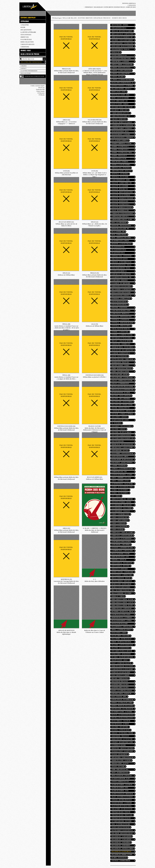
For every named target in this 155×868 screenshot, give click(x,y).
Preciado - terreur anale (120, 678)
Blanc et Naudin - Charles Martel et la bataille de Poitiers (122, 104)
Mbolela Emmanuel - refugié (121, 578)
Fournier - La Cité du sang (120, 332)
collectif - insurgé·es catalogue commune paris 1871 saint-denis (122, 199)
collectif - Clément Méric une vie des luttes (122, 183)
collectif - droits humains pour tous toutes (122, 192)
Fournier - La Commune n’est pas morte (122, 335)
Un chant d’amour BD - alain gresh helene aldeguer (121, 779)
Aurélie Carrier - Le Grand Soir (122, 65)
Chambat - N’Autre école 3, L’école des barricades (120, 147)
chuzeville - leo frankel (120, 174)
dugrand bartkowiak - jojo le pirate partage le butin (121, 265)
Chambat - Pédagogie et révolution (119, 156)
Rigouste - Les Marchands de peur (123, 715)
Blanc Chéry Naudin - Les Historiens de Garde (120, 101)
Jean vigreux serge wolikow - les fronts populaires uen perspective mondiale (123, 439)
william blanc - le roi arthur (121, 836)
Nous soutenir (26, 73)
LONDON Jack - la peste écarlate (122, 536)
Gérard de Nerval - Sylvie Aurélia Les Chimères (123, 347)
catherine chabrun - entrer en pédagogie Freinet (122, 129)
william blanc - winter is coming (122, 849)
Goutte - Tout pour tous (119, 356)
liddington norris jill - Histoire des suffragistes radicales (122, 499)
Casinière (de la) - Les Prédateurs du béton (122, 126)
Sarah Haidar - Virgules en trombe (120, 736)
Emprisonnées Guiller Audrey (121, 286)
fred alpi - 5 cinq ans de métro (121, 341)
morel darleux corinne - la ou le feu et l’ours (122, 603)
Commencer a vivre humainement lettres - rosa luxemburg (122, 214)
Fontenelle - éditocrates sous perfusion (122, 317)
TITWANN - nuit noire (118, 767)
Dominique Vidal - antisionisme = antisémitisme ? (122, 256)
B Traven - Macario (118, 77)
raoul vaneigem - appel (119, 697)
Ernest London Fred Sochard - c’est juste (121, 293)
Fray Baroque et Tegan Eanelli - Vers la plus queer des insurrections (122, 338)
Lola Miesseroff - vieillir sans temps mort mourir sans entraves (122, 505)
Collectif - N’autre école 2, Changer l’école (121, 205)
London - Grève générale (120, 520)
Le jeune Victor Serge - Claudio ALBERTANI (122, 475)
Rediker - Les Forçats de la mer (122, 703)
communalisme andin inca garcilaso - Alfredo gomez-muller (121, 217)
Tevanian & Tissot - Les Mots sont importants (122, 752)
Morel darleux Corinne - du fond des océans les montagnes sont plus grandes (122, 600)
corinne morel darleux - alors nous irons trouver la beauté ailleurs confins (122, 220)
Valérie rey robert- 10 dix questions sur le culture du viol (122, 788)
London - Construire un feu (120, 514)
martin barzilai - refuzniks (121, 566)
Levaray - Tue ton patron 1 (120, 490)
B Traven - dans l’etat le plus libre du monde (121, 68)
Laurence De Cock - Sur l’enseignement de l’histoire (121, 472)
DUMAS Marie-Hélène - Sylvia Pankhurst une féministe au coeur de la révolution (121, 268)
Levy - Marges (116, 496)
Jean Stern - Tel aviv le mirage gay (121, 433)
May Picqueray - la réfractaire (122, 575)
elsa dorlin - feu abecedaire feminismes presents (121, 284)
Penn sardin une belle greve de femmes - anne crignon (122, 651)
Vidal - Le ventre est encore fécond (121, 825)
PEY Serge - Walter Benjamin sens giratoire (122, 657)
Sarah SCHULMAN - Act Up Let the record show (122, 739)
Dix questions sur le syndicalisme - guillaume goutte (122, 253)
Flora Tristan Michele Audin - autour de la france (121, 311)
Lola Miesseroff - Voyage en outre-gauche (121, 512)
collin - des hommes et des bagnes (120, 211)
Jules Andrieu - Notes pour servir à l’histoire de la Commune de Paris (122, 454)
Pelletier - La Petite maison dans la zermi (122, 645)
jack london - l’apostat (119, 417)
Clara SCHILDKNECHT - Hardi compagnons (121, 180)
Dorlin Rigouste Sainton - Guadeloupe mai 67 (120, 259)
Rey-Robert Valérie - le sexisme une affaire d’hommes (122, 712)
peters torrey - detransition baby (121, 654)
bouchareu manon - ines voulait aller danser (122, 107)
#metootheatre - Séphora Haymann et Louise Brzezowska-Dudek (122, 25)
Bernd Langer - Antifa (119, 92)
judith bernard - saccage (120, 450)
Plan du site (42, 88)
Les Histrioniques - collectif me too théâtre (122, 484)
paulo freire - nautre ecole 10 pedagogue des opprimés (121, 639)
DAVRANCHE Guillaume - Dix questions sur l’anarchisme (121, 229)
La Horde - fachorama (119, 466)
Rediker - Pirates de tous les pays (122, 706)
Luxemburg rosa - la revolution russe (122, 551)
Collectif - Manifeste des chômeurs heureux (120, 202)
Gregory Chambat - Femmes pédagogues (120, 366)
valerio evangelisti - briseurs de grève (122, 794)
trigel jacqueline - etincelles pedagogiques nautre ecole (122, 776)
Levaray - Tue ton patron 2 (120, 493)
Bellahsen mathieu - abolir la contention (121, 89)
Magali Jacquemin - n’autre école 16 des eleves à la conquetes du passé (121, 554)
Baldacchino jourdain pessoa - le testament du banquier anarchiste (122, 83)
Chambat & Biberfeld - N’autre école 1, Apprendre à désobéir (121, 144)
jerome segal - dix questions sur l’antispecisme (122, 445)
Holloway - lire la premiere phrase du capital (121, 399)
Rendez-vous (26, 51)
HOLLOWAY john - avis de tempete (122, 402)
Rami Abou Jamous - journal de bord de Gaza (121, 694)
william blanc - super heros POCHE (121, 846)
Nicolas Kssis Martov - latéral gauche (122, 621)
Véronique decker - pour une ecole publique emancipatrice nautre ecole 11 (122, 812)
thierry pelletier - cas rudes (121, 760)
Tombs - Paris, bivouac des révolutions (120, 770)
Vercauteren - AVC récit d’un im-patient (122, 809)
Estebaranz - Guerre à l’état (121, 299)
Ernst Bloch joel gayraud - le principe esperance (121, 296)
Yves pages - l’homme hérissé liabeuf (121, 861)
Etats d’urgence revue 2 (119, 305)
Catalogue (132, 5)
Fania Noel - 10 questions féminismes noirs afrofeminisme (122, 308)
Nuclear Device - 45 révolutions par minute (122, 627)
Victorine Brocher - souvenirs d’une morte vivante (122, 822)
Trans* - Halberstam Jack (120, 773)
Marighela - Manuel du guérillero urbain (119, 560)
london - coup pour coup (119, 517)
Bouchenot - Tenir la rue (120, 110)
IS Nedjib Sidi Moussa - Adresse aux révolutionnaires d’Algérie (122, 411)
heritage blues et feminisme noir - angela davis (122, 390)
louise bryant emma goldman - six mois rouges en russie (122, 542)
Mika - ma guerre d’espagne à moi (122, 590)
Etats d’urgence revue (119, 302)
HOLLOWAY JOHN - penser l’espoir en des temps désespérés (122, 405)
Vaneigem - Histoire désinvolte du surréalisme (122, 800)
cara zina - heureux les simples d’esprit (122, 123)
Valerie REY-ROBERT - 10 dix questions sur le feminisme (120, 791)
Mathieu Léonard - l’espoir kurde (122, 572)
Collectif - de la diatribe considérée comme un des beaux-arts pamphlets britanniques (122, 186)
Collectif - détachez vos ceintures (120, 189)
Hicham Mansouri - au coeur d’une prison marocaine (121, 393)
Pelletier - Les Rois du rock (121, 648)
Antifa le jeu (116, 52)
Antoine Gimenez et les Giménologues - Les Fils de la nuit (121, 56)
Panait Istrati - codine (119, 633)
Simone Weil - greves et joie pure (122, 748)
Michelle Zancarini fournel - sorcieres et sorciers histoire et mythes (123, 588)
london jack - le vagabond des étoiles (121, 539)
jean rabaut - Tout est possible (122, 426)
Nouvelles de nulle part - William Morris (120, 624)
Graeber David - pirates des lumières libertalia (120, 363)
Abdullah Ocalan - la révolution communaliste (123, 34)
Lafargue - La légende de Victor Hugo (122, 469)
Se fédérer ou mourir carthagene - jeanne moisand (121, 746)
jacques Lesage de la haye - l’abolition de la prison (120, 420)
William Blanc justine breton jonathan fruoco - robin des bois (122, 852)
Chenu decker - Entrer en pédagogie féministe (120, 162)
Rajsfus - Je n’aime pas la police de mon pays (122, 691)
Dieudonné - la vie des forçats (121, 244)
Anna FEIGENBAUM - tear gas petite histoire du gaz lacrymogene (120, 50)
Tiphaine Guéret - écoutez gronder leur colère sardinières (120, 764)
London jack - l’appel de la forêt (122, 533)
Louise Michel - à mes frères (121, 545)
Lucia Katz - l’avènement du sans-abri (122, 548)
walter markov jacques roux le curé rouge (122, 831)
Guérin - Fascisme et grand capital (120, 372)
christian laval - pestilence (121, 168)
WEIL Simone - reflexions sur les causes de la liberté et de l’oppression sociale (122, 834)
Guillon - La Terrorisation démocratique (120, 384)
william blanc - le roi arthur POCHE (121, 840)
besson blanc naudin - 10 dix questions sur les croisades (121, 95)
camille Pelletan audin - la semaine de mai (121, 117)
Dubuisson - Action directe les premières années (121, 262)
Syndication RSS (40, 89)
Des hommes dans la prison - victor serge (121, 241)
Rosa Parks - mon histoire (120, 727)
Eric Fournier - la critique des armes (122, 290)
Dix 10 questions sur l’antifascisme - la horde (120, 247)
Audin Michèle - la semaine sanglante (120, 62)
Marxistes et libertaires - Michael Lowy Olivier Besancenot (120, 569)
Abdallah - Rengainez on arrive (122, 31)
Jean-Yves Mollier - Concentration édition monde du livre (122, 442)
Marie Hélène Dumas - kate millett (120, 557)
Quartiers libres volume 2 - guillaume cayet (120, 688)
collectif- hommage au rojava (122, 207)
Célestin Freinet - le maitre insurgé (121, 135)
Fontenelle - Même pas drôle (121, 326)
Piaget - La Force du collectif (121, 663)
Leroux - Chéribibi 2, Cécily (120, 481)
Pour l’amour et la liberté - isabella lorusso (121, 676)
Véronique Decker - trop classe (122, 815)
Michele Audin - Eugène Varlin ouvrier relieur (121, 584)
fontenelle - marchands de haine (123, 323)
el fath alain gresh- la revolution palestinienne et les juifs (122, 271)
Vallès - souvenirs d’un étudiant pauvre (122, 797)
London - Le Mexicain (118, 523)
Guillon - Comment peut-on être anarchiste (122, 381)
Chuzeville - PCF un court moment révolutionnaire (120, 177)
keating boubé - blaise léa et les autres (122, 460)
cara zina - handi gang (119, 119)
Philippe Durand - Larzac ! (120, 660)
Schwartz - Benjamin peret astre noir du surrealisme (122, 742)
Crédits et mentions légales (38, 86)
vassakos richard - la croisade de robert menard (122, 803)
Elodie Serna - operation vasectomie (120, 281)
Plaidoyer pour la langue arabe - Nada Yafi (123, 670)
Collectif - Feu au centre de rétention (121, 196)
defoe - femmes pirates (119, 235)
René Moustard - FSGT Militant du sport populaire (122, 709)
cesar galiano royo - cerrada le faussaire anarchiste (122, 138)
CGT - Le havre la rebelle (120, 141)
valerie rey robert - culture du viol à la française (122, 785)
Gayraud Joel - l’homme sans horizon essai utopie (121, 344)
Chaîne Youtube (40, 91)
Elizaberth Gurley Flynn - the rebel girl (121, 278)
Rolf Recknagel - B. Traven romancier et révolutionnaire (122, 724)
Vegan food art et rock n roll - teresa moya (122, 806)
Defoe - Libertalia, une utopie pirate (121, 238)
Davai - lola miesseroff (119, 223)
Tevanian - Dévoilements (120, 754)
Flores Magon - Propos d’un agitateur (120, 314)
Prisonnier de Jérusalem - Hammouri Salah (120, 682)
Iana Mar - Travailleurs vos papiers (121, 408)
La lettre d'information (29, 71)
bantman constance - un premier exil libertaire (122, 86)
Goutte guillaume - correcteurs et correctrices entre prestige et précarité (122, 360)
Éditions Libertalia (129, 3)
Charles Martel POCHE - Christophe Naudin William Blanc (121, 159)
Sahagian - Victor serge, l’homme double (122, 733)
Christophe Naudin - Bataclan (121, 171)
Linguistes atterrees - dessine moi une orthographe (121, 502)
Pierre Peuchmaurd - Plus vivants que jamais (122, 667)
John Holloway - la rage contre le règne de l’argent (122, 448)
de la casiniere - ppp (118, 232)
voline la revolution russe (121, 827)
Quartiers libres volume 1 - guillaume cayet (120, 685)
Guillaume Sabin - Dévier (120, 375)
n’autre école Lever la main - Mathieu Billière (121, 615)
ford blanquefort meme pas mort (121, 329)
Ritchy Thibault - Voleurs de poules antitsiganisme (121, 721)
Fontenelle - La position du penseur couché (120, 320)
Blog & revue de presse (30, 54)
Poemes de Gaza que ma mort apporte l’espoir (121, 673)
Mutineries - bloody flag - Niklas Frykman (122, 612)
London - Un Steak (117, 529)
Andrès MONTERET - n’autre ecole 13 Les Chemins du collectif (122, 44)
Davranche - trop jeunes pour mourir (121, 226)
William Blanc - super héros (121, 842)
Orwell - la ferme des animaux (122, 630)
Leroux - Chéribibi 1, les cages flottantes (121, 478)
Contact (24, 68)
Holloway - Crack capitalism (121, 396)
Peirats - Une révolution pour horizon (121, 642)
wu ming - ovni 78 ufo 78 (119, 858)
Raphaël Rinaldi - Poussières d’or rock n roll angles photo (122, 700)
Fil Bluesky (42, 95)
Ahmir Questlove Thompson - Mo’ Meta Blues (122, 37)
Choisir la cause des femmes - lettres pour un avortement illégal (121, 165)
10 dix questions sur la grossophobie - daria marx (120, 28)
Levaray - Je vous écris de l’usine (122, 487)
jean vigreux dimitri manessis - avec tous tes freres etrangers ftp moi (122, 436)
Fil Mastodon (41, 93)
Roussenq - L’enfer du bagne (121, 730)
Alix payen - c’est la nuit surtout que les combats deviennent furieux (122, 41)
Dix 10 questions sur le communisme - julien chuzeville (122, 250)
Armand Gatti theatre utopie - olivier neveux (121, 59)
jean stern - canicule (119, 429)
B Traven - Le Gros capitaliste (121, 71)
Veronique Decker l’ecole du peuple (121, 818)
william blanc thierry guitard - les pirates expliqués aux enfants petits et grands (122, 855)
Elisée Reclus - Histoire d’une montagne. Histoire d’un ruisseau (122, 275)
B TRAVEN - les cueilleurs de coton (121, 74)
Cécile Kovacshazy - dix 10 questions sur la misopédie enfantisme (120, 132)
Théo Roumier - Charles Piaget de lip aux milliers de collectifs (123, 758)
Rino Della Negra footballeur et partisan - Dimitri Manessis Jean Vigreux (123, 718)
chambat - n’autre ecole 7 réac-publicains (122, 153)
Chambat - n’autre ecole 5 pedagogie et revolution (120, 150)
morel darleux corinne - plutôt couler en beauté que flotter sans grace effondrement (122, 606)
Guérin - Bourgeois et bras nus (121, 368)
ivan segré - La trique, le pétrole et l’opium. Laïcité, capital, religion (122, 414)
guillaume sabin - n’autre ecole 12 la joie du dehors (122, 378)
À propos (24, 66)
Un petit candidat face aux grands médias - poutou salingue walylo (122, 782)
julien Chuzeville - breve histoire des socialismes (120, 457)
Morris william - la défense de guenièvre (122, 609)
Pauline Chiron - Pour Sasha (121, 636)
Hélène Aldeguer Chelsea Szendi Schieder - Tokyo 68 (122, 387)
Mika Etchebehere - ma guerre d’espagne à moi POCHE (121, 594)
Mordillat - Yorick (118, 596)
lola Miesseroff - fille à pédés (122, 508)
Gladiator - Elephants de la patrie (121, 354)
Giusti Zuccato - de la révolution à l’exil (123, 350)
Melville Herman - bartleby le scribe (122, 581)
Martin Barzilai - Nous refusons (122, 563)
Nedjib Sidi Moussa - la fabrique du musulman (122, 618)
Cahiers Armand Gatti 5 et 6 (120, 113)
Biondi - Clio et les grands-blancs (120, 98)
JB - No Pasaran (116, 423)
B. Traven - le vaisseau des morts (122, 80)
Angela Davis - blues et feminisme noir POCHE (122, 47)
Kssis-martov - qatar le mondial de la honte (122, 463)
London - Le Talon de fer (119, 526)
